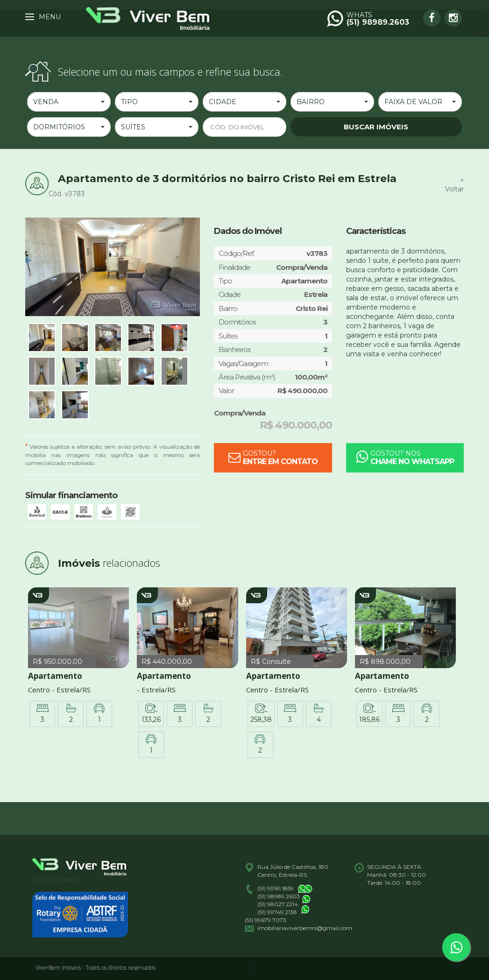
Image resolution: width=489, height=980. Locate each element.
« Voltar (454, 184)
